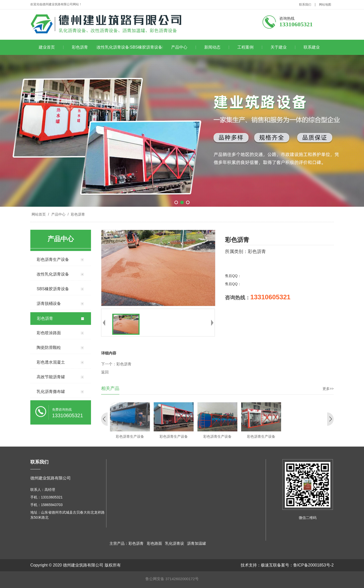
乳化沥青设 (175, 543)
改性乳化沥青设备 (113, 47)
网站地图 (325, 5)
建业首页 (47, 47)
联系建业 (312, 47)
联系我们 (305, 5)
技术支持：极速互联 (259, 565)
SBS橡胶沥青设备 (146, 47)
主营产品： (119, 543)
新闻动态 (212, 47)
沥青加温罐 (197, 543)
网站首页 (39, 214)
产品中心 (179, 47)
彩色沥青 (80, 47)
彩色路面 (154, 543)
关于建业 (279, 47)
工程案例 (245, 47)
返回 (105, 372)
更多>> (328, 389)
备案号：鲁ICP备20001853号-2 (305, 565)
